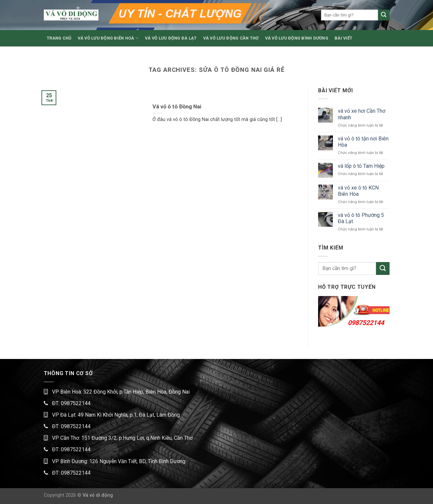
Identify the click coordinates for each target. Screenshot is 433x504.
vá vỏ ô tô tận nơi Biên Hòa (363, 142)
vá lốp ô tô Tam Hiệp (361, 166)
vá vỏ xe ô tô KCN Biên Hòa (358, 191)
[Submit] (384, 15)
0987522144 (366, 323)
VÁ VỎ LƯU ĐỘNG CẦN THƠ (231, 38)
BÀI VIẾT (343, 38)
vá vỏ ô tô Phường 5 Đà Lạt (361, 218)
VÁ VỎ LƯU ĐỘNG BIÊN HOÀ (108, 38)
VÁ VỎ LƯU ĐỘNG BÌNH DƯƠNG (297, 38)
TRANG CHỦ (59, 38)
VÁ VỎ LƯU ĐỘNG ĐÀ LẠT (171, 38)
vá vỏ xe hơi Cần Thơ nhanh (362, 114)
